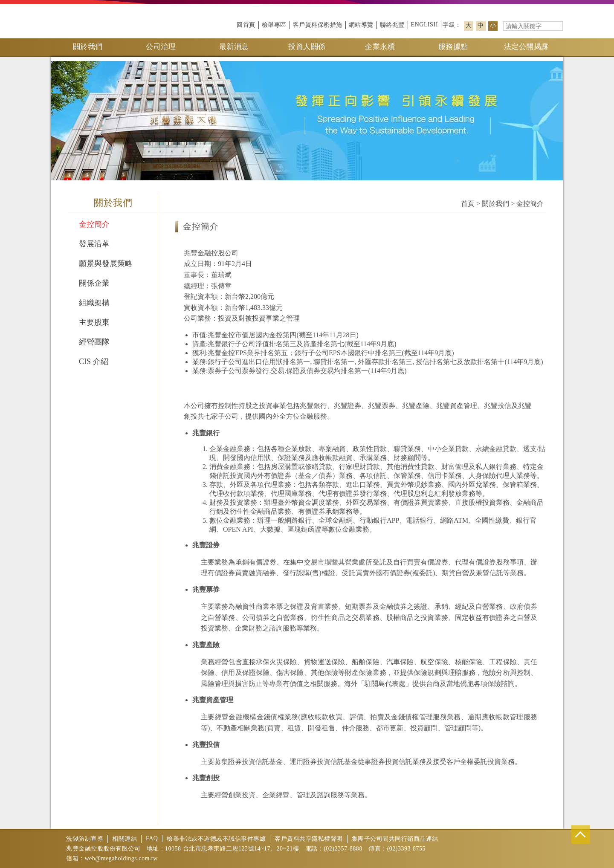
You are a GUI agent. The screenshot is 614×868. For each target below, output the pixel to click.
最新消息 (234, 47)
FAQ (152, 838)
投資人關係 (307, 47)
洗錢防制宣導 (85, 839)
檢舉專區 (274, 25)
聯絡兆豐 (392, 25)
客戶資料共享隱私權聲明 (309, 839)
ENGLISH (424, 25)
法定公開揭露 (526, 47)
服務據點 (453, 47)
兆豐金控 (81, 21)
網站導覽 (361, 25)
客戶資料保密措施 (318, 25)
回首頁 (246, 25)
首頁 (468, 204)
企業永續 (380, 47)
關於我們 (88, 47)
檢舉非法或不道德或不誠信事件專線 (216, 839)
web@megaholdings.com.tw (121, 858)
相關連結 (125, 839)
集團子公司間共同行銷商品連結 (395, 839)
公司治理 (161, 47)
